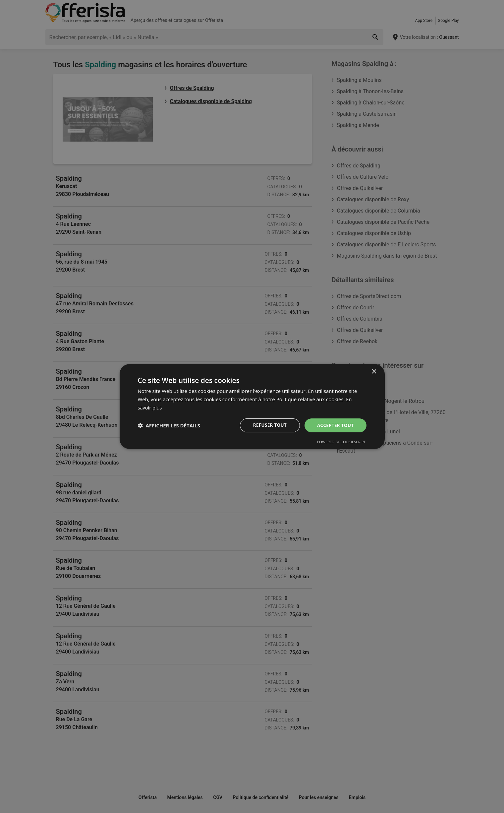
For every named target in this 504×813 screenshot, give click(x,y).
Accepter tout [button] (334, 425)
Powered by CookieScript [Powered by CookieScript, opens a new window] (341, 442)
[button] (169, 425)
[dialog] (252, 407)
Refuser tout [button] (268, 425)
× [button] (374, 372)
